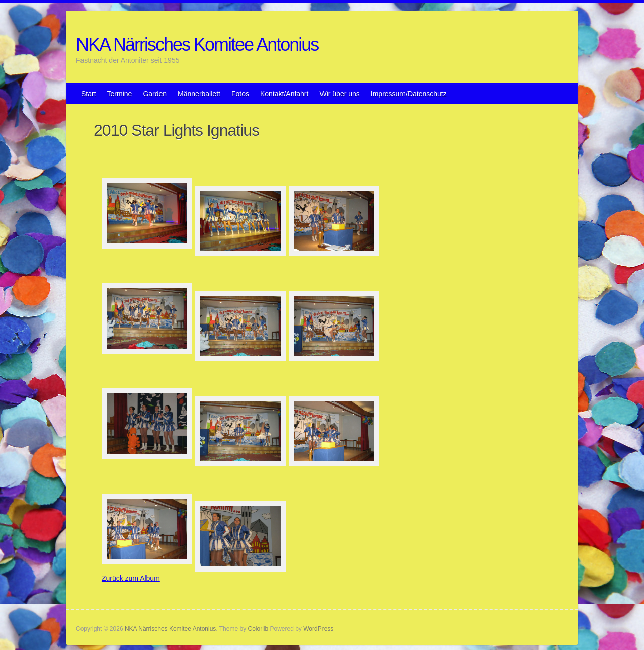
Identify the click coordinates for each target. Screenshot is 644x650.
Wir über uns (339, 94)
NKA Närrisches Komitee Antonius (197, 45)
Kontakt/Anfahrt (285, 94)
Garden (155, 94)
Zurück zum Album (131, 578)
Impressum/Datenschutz (409, 94)
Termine (120, 94)
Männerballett (199, 94)
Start (89, 94)
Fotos (240, 94)
